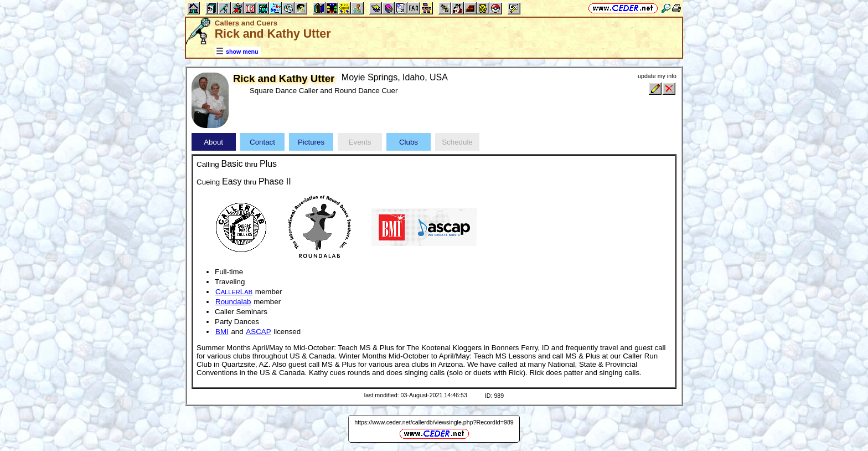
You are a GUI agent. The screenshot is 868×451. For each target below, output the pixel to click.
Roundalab (233, 302)
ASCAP (258, 332)
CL (234, 292)
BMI (222, 332)
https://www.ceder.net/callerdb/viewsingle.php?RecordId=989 (434, 422)
